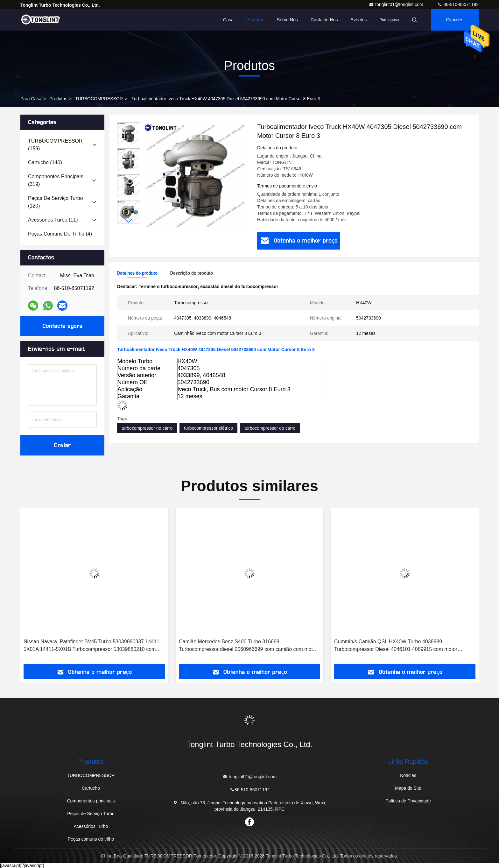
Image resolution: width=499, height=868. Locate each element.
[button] (129, 221)
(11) (53, 220)
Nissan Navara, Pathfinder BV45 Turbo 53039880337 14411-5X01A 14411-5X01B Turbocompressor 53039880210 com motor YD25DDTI (92, 646)
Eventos (359, 20)
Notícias (408, 775)
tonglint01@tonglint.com (397, 4)
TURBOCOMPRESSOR (99, 99)
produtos (58, 99)
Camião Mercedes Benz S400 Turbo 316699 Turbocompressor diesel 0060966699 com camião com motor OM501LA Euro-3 (248, 646)
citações (455, 20)
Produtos (255, 20)
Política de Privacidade (408, 801)
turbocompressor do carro (270, 428)
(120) (56, 202)
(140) (45, 162)
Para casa (31, 99)
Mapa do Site (408, 788)
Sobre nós (287, 20)
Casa (228, 20)
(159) (55, 145)
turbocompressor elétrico (208, 428)
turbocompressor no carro (147, 428)
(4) (60, 234)
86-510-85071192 (458, 4)
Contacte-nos (324, 20)
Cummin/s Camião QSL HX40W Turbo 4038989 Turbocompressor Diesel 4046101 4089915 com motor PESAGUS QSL (396, 646)
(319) (56, 180)
